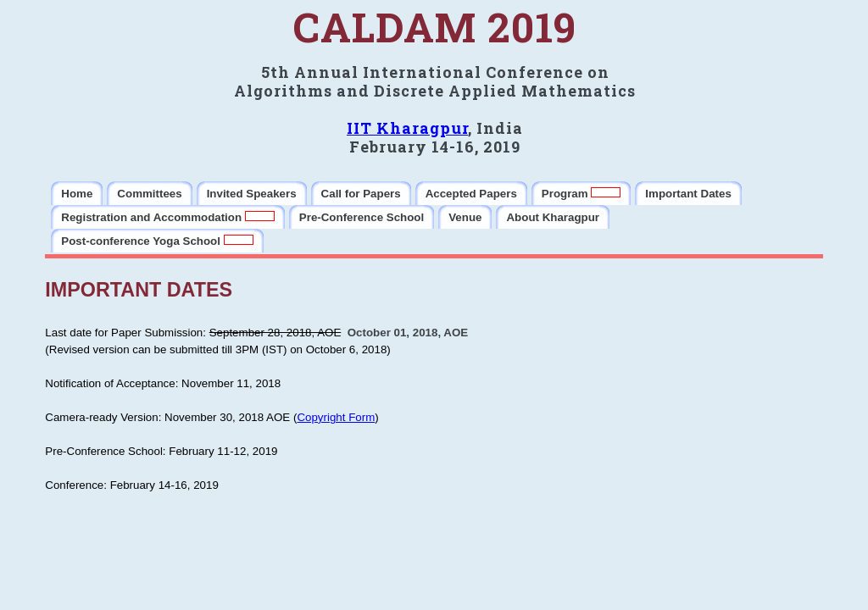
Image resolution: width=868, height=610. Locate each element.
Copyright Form (336, 417)
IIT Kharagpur (407, 128)
